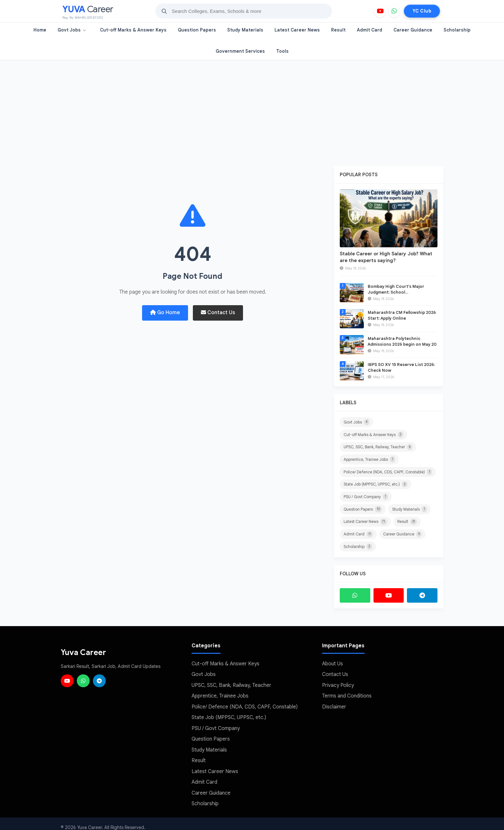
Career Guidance (413, 30)
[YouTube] (380, 11)
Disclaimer (334, 703)
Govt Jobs (72, 30)
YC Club (422, 11)
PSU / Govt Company (366, 495)
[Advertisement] (252, 108)
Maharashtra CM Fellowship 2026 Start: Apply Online (402, 315)
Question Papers (197, 30)
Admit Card (369, 30)
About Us (333, 661)
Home (40, 30)
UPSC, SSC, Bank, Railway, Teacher (378, 446)
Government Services (240, 51)
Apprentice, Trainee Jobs (369, 459)
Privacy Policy (338, 682)
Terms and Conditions (347, 692)
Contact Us (218, 313)
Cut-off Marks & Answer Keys (133, 30)
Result (338, 30)
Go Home (165, 313)
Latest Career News (297, 30)
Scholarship (457, 30)
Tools (282, 51)
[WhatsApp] (394, 11)
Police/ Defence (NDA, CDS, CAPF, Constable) (388, 471)
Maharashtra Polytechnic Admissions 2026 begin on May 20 (402, 341)
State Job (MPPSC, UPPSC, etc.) (376, 483)
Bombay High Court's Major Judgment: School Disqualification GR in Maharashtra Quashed (396, 295)
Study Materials (245, 30)
